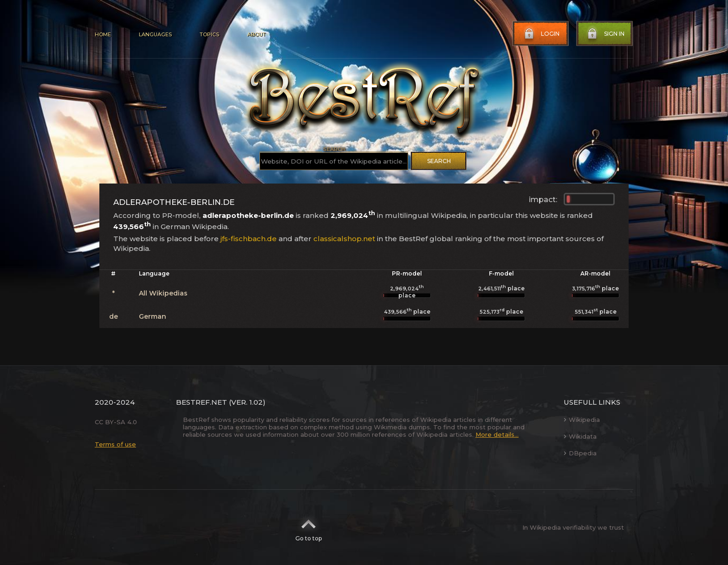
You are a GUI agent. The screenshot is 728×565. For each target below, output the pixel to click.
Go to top (309, 527)
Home (103, 34)
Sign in (605, 34)
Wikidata (580, 436)
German (153, 316)
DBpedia (580, 453)
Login (541, 34)
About (256, 34)
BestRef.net (201, 402)
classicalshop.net (344, 239)
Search (439, 161)
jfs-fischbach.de (249, 239)
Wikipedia (582, 420)
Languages (155, 34)
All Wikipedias (163, 293)
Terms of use (115, 444)
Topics (209, 34)
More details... (497, 434)
